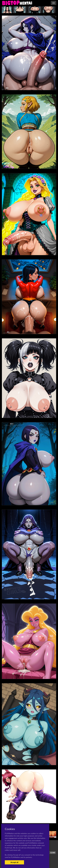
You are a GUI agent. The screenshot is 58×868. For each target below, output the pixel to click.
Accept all (14, 862)
